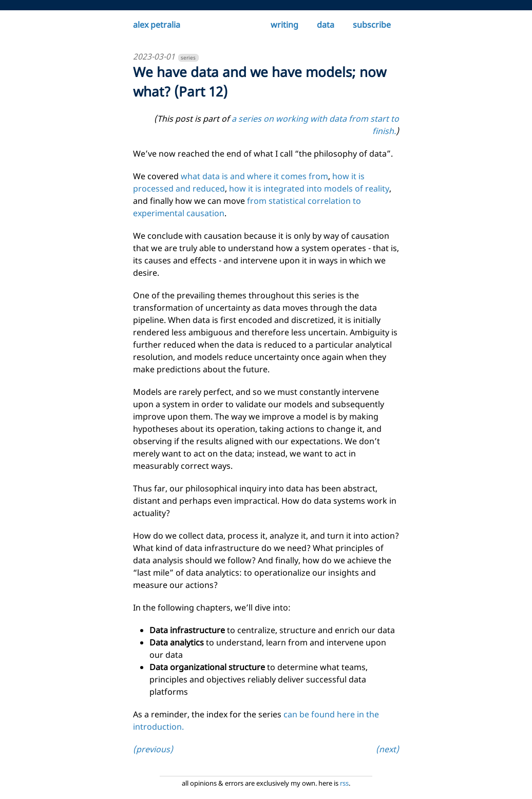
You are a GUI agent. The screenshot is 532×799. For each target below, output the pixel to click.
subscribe (372, 25)
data (326, 25)
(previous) (153, 749)
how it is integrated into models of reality (309, 188)
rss (344, 783)
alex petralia (157, 25)
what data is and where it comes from (254, 176)
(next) (387, 749)
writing (284, 25)
